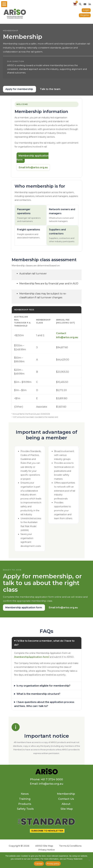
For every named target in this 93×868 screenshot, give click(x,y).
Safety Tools (25, 809)
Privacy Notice (47, 850)
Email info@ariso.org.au (33, 167)
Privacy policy (53, 864)
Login (86, 10)
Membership (66, 794)
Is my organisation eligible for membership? (43, 686)
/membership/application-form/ (32, 657)
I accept (39, 864)
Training (25, 799)
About (66, 804)
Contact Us (66, 799)
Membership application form (33, 158)
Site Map (67, 809)
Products (25, 804)
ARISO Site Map (44, 846)
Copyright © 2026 (19, 846)
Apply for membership (19, 89)
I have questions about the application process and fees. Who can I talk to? (44, 704)
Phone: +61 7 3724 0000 (46, 779)
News (25, 794)
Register (85, 15)
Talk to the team (50, 89)
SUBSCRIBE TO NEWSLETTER (47, 831)
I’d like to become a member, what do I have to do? (44, 643)
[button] (80, 4)
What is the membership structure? (38, 694)
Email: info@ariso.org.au (47, 784)
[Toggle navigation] (4, 4)
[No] (89, 860)
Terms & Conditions (70, 846)
